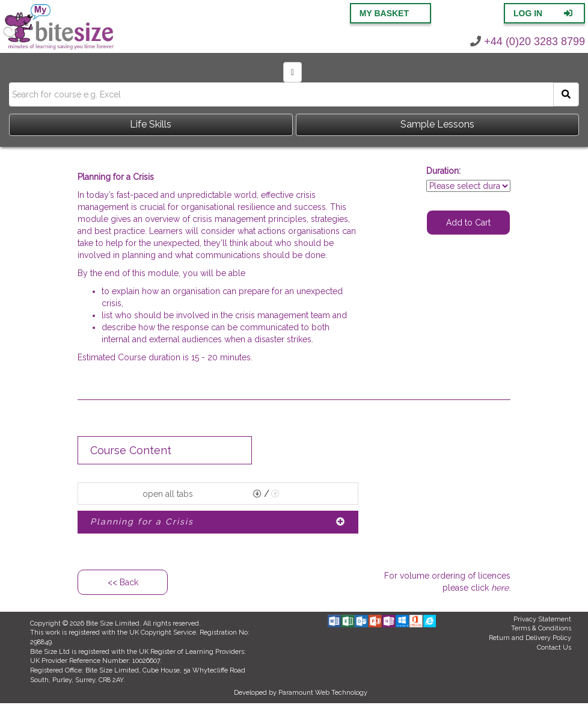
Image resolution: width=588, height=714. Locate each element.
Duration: (443, 171)
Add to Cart (468, 223)
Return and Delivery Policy (530, 638)
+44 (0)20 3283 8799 (528, 42)
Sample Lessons (437, 124)
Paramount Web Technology (323, 693)
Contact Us (554, 648)
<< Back (123, 582)
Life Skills (151, 124)
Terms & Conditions (541, 628)
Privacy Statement (542, 619)
